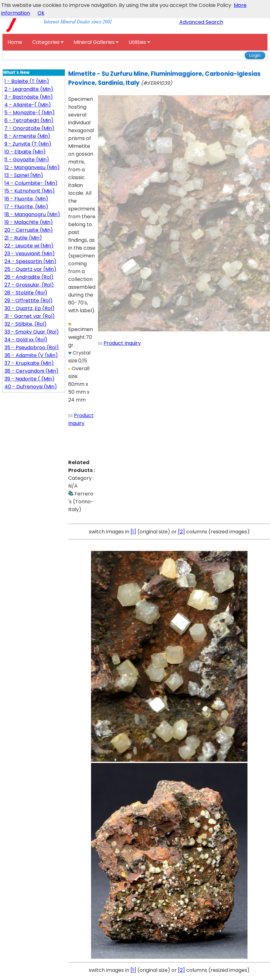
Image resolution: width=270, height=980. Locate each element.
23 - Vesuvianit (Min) (30, 254)
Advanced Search (201, 22)
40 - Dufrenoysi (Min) (31, 387)
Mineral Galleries (96, 42)
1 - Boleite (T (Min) (27, 81)
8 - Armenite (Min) (27, 136)
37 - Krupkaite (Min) (29, 363)
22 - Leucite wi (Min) (29, 246)
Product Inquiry (122, 343)
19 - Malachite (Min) (29, 222)
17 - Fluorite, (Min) (26, 207)
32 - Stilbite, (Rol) (25, 324)
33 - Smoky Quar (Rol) (32, 332)
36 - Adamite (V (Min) (31, 355)
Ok (41, 13)
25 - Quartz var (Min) (30, 269)
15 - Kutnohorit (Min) (30, 191)
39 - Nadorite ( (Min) (29, 379)
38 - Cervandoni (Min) (31, 371)
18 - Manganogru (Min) (32, 214)
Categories (48, 42)
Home (15, 42)
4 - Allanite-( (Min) (28, 105)
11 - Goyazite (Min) (27, 160)
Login (255, 55)
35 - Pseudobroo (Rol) (32, 347)
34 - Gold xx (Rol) (26, 340)
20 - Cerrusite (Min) (29, 230)
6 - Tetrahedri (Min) (29, 120)
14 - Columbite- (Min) (31, 183)
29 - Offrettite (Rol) (28, 301)
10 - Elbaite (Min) (25, 152)
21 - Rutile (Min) (23, 238)
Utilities (139, 42)
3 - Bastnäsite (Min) (29, 97)
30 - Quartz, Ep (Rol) (29, 308)
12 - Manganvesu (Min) (32, 167)
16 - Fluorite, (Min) (26, 199)
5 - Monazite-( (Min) (30, 113)
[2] (181, 532)
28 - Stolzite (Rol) (26, 293)
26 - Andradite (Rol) (29, 277)
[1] (133, 532)
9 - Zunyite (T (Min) (28, 144)
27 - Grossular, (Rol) (29, 285)
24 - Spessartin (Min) (30, 261)
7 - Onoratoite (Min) (29, 128)
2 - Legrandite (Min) (29, 89)
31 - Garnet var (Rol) (30, 316)
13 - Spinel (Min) (24, 175)
